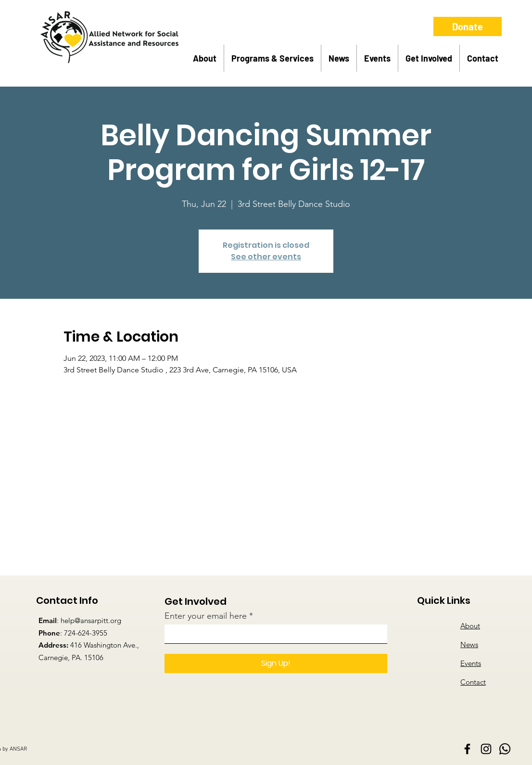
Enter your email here (206, 616)
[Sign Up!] (276, 663)
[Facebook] (467, 749)
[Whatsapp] (505, 749)
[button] (205, 58)
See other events (266, 257)
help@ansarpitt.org (91, 620)
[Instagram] (486, 749)
